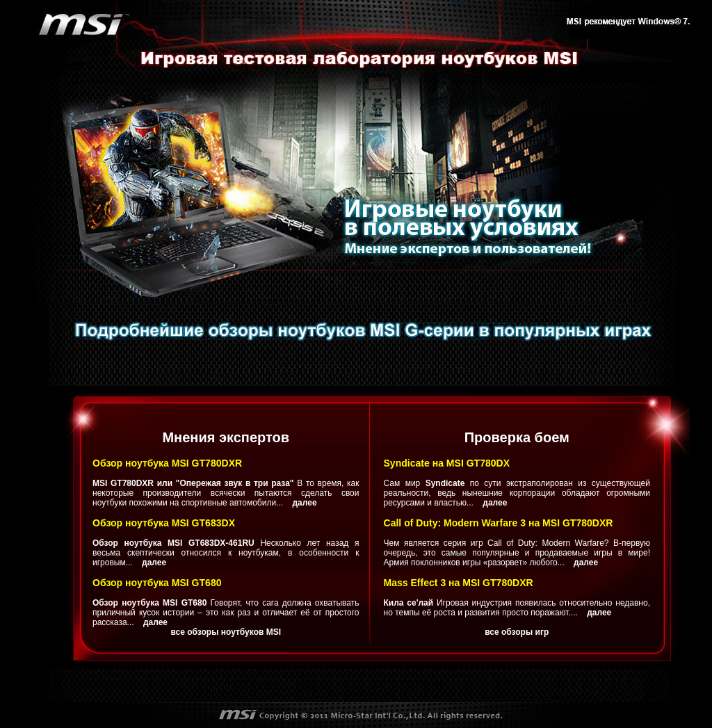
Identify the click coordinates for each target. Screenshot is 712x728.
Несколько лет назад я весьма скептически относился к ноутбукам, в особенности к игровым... (226, 553)
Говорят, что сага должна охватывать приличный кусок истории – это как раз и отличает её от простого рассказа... (226, 613)
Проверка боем (517, 437)
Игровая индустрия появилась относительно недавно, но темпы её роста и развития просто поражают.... (517, 608)
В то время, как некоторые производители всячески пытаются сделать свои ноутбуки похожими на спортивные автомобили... (226, 493)
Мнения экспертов (226, 437)
